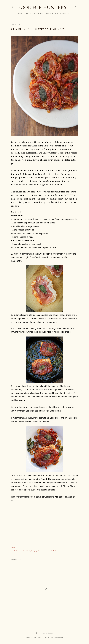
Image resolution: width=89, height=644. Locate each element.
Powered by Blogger (44, 633)
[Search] (76, 6)
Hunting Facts (62, 14)
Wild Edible (55, 551)
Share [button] (13, 548)
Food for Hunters (42, 7)
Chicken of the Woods (23, 551)
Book (36, 14)
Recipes (29, 14)
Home (21, 14)
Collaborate (47, 14)
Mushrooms (47, 551)
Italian (40, 551)
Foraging (34, 551)
